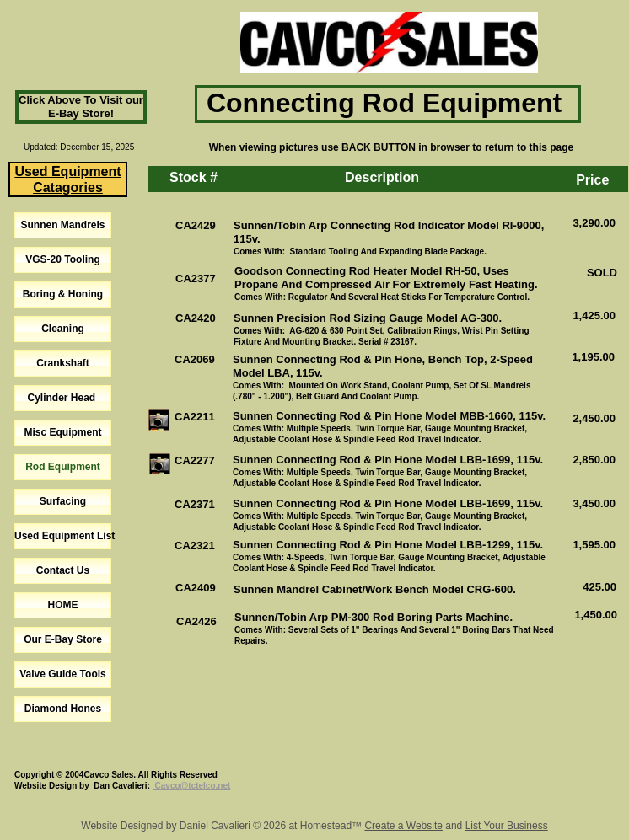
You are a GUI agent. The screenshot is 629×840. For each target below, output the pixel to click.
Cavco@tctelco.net (192, 786)
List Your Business (507, 826)
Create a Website (403, 826)
